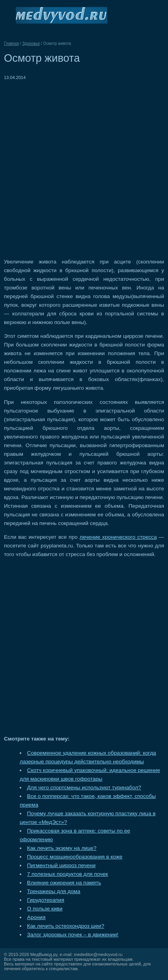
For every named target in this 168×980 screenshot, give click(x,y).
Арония (36, 917)
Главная (11, 43)
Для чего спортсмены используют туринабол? (84, 787)
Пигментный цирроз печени (62, 865)
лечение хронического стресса (118, 537)
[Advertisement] (84, 166)
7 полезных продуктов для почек (68, 874)
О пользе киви (45, 909)
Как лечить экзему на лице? (62, 848)
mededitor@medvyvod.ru (98, 954)
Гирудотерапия (46, 900)
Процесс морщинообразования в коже (75, 857)
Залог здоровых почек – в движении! (73, 935)
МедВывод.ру (44, 954)
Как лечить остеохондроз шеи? (66, 926)
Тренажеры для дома (54, 891)
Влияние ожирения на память (64, 883)
